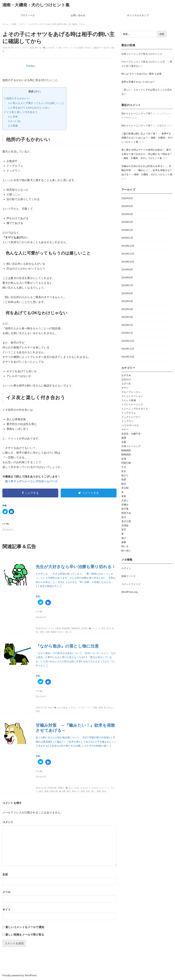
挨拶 (124, 480)
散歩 (124, 484)
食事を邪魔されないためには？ (138, 82)
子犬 (124, 467)
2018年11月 (128, 349)
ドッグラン (127, 421)
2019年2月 (127, 325)
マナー (25, 48)
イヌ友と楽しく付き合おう (21, 112)
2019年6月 (127, 293)
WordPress (31, 975)
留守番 (125, 509)
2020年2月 (127, 230)
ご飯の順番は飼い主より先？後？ (139, 134)
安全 (124, 471)
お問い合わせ (78, 15)
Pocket (30, 66)
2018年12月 (128, 341)
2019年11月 (128, 254)
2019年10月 (128, 262)
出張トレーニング (131, 446)
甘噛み (125, 505)
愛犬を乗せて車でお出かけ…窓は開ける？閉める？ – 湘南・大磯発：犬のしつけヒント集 (147, 154)
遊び (124, 538)
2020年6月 (127, 198)
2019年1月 (127, 333)
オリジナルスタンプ (138, 15)
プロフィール (28, 15)
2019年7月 (127, 285)
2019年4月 (127, 309)
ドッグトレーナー (131, 417)
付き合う (88, 48)
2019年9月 (127, 269)
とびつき (126, 384)
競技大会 (126, 513)
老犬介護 (126, 521)
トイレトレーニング (132, 404)
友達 (32, 48)
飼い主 (38, 48)
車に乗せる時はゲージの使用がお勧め (142, 150)
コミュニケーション (132, 396)
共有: (13, 117)
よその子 (50, 48)
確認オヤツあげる (102, 48)
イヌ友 (59, 48)
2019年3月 (127, 317)
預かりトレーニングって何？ (137, 113)
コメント (8, 822)
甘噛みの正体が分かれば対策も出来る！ (143, 166)
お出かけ (126, 379)
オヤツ (18, 48)
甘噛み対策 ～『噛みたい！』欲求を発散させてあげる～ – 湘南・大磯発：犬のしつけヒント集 (147, 170)
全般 (124, 442)
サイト (6, 910)
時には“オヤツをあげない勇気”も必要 (142, 74)
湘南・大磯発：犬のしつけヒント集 (36, 5)
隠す (37, 92)
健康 (124, 438)
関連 (13, 126)
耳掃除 (125, 526)
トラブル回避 (77, 48)
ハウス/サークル (130, 425)
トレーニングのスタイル (135, 409)
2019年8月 (127, 277)
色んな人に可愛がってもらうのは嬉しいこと (36, 103)
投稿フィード (129, 576)
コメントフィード (131, 584)
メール (6, 892)
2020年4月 (127, 214)
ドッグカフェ (129, 413)
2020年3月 (127, 222)
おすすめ (126, 375)
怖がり (125, 475)
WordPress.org (129, 592)
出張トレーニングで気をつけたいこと (142, 54)
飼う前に (126, 551)
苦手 (124, 530)
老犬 (124, 517)
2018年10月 (128, 357)
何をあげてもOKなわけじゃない (29, 108)
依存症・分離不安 (131, 434)
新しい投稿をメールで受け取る (25, 935)
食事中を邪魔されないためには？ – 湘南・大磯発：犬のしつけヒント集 (147, 138)
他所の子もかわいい (17, 98)
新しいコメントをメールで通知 (25, 927)
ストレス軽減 (129, 400)
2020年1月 (127, 238)
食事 (124, 542)
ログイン (126, 568)
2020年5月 (127, 206)
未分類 (125, 488)
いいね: (15, 121)
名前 (5, 874)
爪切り (125, 500)
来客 (124, 496)
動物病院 (126, 450)
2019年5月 (127, 301)
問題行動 (126, 463)
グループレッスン (131, 392)
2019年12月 (128, 246)
